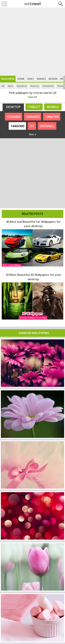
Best (10, 86)
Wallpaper (8, 79)
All (3, 86)
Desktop (13, 107)
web (32, 4)
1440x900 (17, 126)
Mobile (53, 107)
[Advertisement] (32, 42)
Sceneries (48, 86)
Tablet (34, 107)
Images (41, 79)
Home (21, 79)
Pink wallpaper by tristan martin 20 (33, 93)
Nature (35, 86)
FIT (32, 126)
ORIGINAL (47, 126)
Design (53, 79)
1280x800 (33, 117)
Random (22, 86)
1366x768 (52, 117)
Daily (31, 79)
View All (32, 97)
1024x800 (14, 117)
